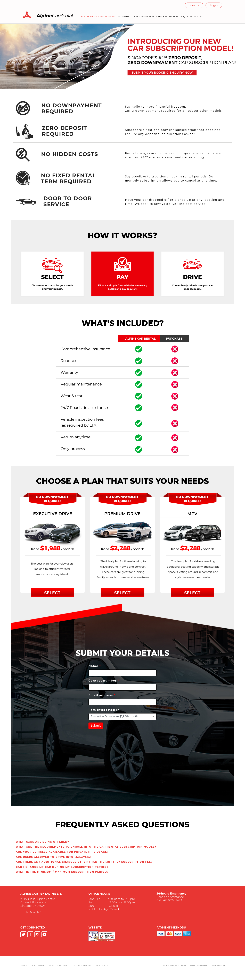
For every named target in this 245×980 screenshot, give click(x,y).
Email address (102, 695)
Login (214, 5)
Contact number (104, 681)
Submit (96, 726)
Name (95, 666)
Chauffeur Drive (82, 966)
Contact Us (102, 966)
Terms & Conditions (198, 966)
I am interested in (104, 710)
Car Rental (38, 966)
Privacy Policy (218, 966)
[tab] (122, 842)
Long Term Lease (58, 966)
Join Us (194, 5)
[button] (42, 842)
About (24, 966)
